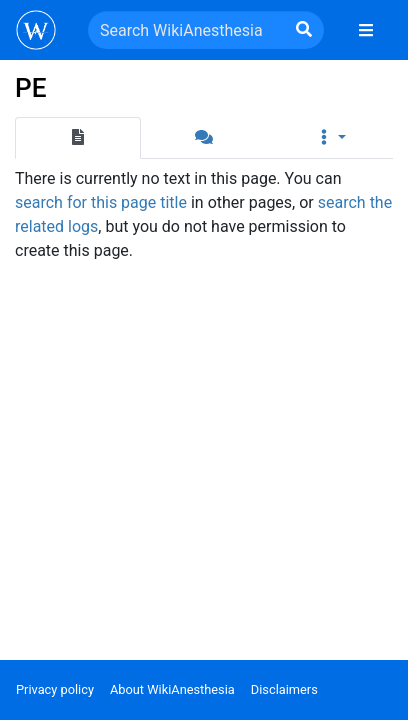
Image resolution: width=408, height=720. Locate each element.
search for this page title (101, 202)
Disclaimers (284, 689)
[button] (330, 138)
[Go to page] (304, 30)
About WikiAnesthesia (172, 689)
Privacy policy (55, 689)
